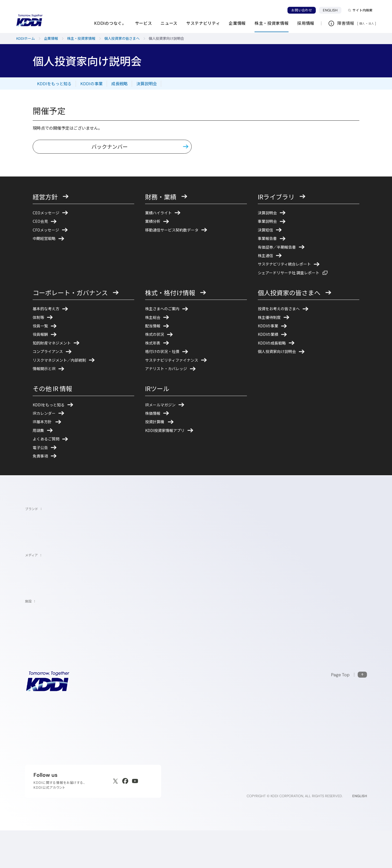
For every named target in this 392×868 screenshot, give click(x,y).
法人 (372, 23)
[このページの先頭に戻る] (349, 712)
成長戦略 (120, 83)
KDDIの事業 (91, 83)
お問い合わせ (302, 10)
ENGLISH (332, 10)
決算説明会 (147, 83)
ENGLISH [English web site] (360, 834)
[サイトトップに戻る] (29, 20)
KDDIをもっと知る (54, 83)
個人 (362, 23)
